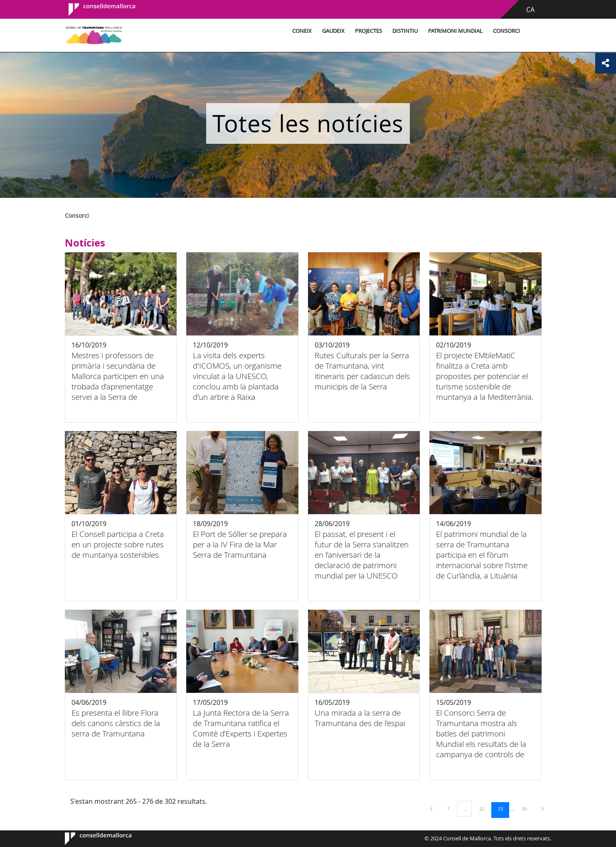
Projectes (368, 31)
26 (527, 808)
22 (485, 808)
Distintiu (405, 31)
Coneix (302, 31)
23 (503, 808)
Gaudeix (333, 31)
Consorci (506, 31)
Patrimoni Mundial (455, 31)
